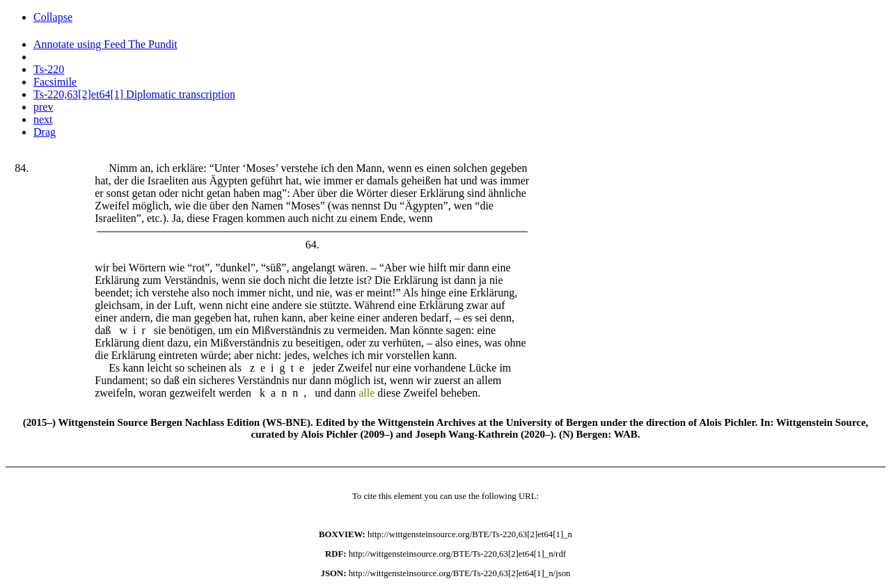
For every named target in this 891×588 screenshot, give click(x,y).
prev (43, 107)
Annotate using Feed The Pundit (105, 44)
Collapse (53, 17)
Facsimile (55, 82)
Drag (45, 132)
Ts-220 (49, 69)
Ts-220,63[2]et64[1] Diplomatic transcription (134, 94)
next (43, 119)
